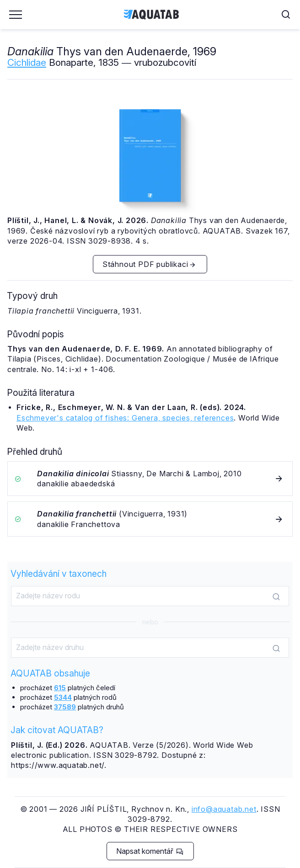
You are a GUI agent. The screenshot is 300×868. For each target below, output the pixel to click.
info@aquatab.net (224, 809)
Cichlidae (27, 62)
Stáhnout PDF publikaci (150, 264)
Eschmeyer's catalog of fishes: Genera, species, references (125, 418)
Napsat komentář (150, 851)
